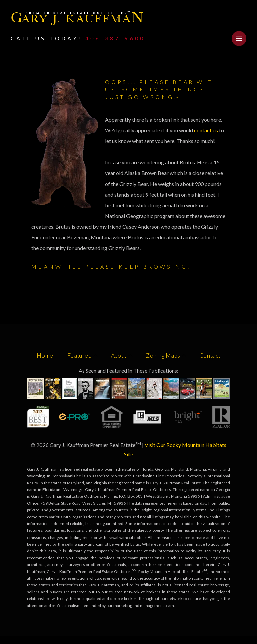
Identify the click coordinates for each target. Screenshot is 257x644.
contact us (206, 130)
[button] (239, 39)
